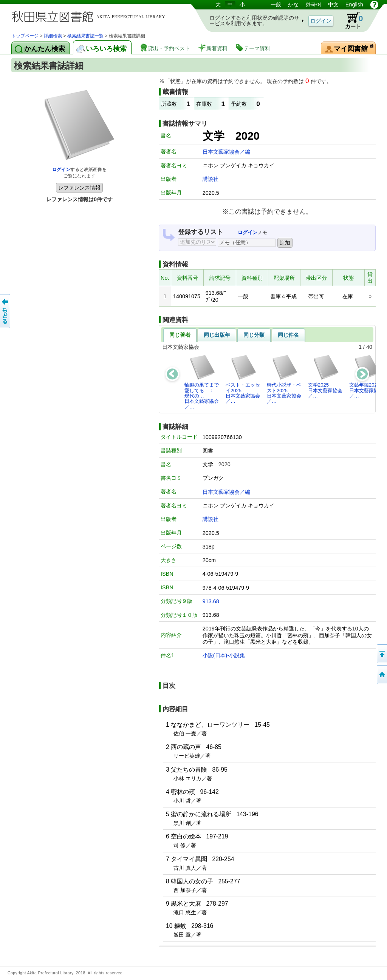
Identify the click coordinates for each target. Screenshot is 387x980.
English (354, 5)
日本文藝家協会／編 (226, 152)
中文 (333, 5)
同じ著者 (180, 335)
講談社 (211, 179)
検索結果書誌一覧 (85, 36)
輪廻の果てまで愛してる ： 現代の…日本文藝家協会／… (202, 382)
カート (350, 20)
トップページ (25, 36)
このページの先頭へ (381, 654)
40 (369, 347)
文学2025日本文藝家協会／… (325, 376)
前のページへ (6, 311)
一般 (276, 5)
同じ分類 (254, 335)
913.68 (211, 601)
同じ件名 (288, 335)
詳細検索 (53, 36)
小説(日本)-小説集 (224, 655)
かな (293, 5)
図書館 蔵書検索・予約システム (91, 16)
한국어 (313, 5)
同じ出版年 (217, 335)
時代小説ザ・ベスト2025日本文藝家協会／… (284, 379)
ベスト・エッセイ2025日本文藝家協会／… (243, 379)
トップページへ (381, 675)
